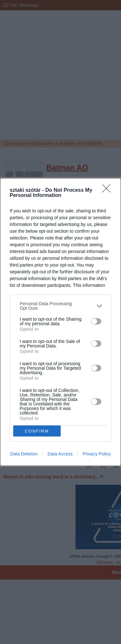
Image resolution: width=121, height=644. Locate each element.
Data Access (60, 454)
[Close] (108, 190)
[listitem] (60, 306)
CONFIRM (37, 431)
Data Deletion (24, 454)
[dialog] (60, 322)
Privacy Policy (97, 454)
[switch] (96, 321)
